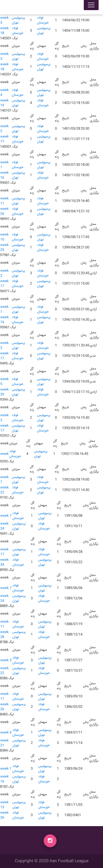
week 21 (5, 743)
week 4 (5, 93)
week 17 (5, 139)
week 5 (5, 382)
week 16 (5, 175)
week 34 (5, 562)
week (5, 454)
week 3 (5, 20)
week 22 (5, 490)
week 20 (5, 392)
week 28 (5, 635)
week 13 (5, 805)
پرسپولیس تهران (19, 20)
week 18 (5, 31)
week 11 (5, 201)
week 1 (5, 165)
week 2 (5, 129)
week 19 (5, 103)
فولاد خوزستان (43, 20)
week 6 (6, 733)
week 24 (5, 526)
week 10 (5, 237)
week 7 (5, 480)
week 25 (5, 248)
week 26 (5, 211)
